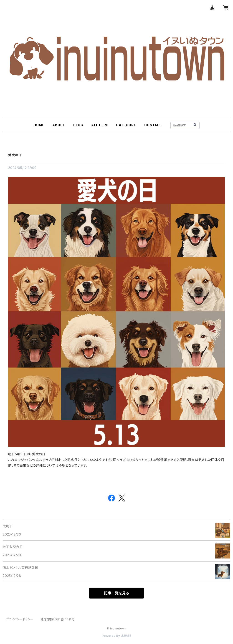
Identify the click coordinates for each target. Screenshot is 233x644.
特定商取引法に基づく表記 (58, 619)
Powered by (116, 636)
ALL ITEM (99, 125)
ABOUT (59, 125)
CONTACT (153, 125)
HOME (39, 125)
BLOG (78, 125)
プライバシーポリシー (20, 619)
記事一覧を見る (116, 593)
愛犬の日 (15, 155)
